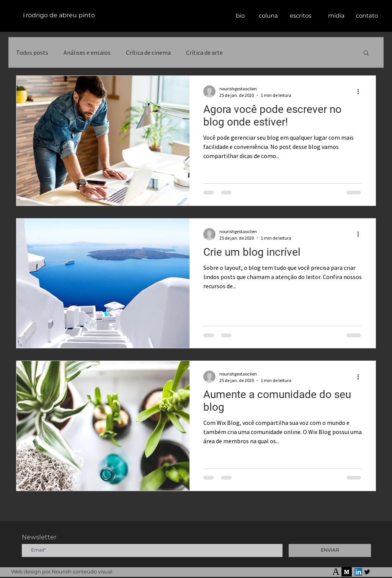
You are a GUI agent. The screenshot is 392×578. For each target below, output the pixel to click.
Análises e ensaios (87, 52)
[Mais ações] (361, 91)
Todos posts (32, 52)
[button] (300, 16)
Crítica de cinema (148, 52)
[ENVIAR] (330, 550)
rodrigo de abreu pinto (60, 15)
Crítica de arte (204, 52)
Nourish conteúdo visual (82, 571)
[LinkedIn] (358, 572)
